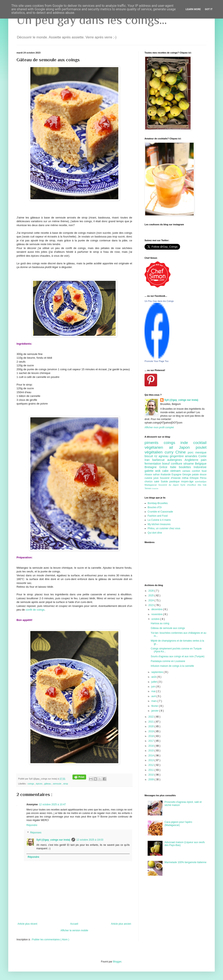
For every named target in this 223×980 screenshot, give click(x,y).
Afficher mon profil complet (159, 427)
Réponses (36, 833)
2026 (152, 591)
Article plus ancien (121, 924)
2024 (152, 600)
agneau (164, 456)
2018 (152, 736)
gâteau (48, 784)
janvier (155, 711)
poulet (201, 447)
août (154, 677)
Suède (165, 482)
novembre (157, 614)
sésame (189, 464)
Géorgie (187, 475)
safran (157, 475)
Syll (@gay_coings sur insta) (53, 840)
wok (159, 471)
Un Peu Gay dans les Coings (159, 301)
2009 (152, 779)
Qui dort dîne (155, 533)
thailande (166, 475)
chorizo (149, 482)
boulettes (186, 467)
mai (154, 691)
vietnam (176, 471)
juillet (155, 682)
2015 (152, 751)
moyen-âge (188, 482)
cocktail (200, 443)
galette (150, 471)
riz (156, 456)
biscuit (149, 456)
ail (174, 447)
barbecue (160, 460)
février (155, 706)
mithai (186, 478)
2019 (152, 731)
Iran (148, 460)
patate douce (199, 475)
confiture (177, 464)
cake (166, 471)
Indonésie (200, 467)
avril (154, 696)
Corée (202, 456)
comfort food (199, 471)
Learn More (193, 9)
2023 (152, 605)
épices (39, 784)
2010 (152, 775)
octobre (156, 619)
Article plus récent (27, 924)
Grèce (165, 467)
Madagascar (151, 485)
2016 (152, 746)
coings (31, 784)
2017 (152, 741)
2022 (152, 717)
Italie (174, 467)
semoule (57, 784)
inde (187, 443)
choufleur (192, 485)
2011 (152, 770)
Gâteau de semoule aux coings (168, 628)
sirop (66, 784)
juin (154, 687)
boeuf (167, 464)
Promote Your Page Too (157, 361)
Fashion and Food (158, 516)
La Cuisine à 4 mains (159, 520)
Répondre (32, 825)
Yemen (148, 488)
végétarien (157, 447)
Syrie (184, 485)
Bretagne (152, 467)
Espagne (177, 475)
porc (191, 452)
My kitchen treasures (159, 524)
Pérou (203, 478)
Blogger (117, 962)
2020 (152, 726)
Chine (181, 452)
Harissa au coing (160, 623)
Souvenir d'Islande (171, 478)
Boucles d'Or (155, 507)
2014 (152, 756)
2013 (152, 760)
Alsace (149, 475)
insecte (155, 488)
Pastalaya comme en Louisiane (168, 661)
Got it (209, 9)
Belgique (201, 464)
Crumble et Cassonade (160, 512)
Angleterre (193, 460)
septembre (158, 672)
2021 (152, 722)
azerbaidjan (201, 482)
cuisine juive (152, 478)
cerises (187, 471)
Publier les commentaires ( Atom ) (51, 940)
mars (154, 701)
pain (204, 460)
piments (154, 443)
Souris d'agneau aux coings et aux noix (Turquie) (178, 656)
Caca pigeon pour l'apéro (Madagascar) (178, 823)
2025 (152, 596)
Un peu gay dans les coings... (92, 20)
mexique (201, 452)
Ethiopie (195, 478)
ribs (200, 485)
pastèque (175, 482)
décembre (157, 609)
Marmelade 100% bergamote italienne (186, 862)
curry (170, 452)
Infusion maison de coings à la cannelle (172, 666)
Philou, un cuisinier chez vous (164, 528)
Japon (187, 447)
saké (157, 482)
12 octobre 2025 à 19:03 (90, 840)
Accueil (74, 924)
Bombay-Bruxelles (158, 503)
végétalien (155, 452)
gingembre (177, 456)
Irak (205, 485)
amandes (192, 456)
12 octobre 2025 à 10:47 (52, 804)
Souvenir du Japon (169, 485)
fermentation (153, 464)
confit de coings (35, 610)
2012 (152, 765)
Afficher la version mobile (74, 930)
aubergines (176, 460)
